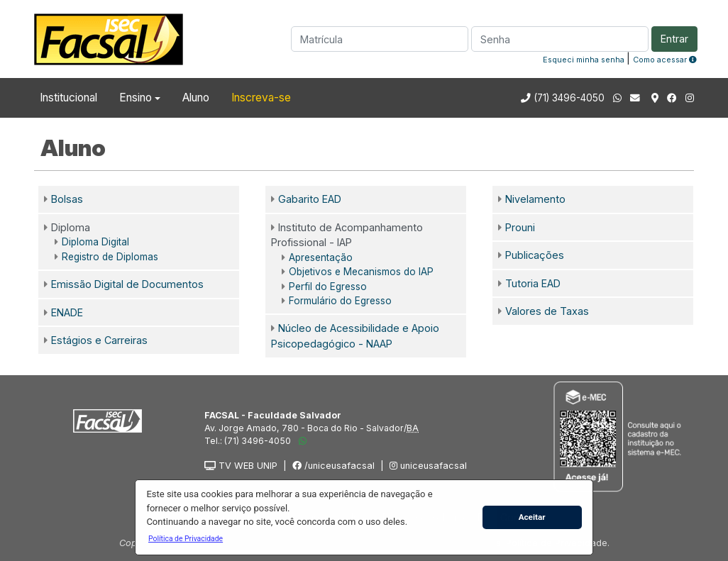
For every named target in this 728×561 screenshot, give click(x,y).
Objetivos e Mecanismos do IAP (361, 272)
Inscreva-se (261, 98)
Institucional (68, 98)
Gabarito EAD (310, 199)
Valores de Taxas (547, 311)
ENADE (67, 312)
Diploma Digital (95, 242)
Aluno (196, 98)
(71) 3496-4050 (569, 98)
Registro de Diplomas (110, 257)
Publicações (535, 255)
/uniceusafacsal (333, 466)
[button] (185, 538)
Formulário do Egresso (340, 301)
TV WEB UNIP (241, 466)
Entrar (674, 39)
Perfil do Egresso (328, 287)
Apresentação (321, 257)
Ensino (136, 98)
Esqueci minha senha (584, 60)
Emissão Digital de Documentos (127, 284)
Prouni (520, 227)
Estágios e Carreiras (99, 340)
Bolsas (67, 199)
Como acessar (665, 60)
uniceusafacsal (428, 466)
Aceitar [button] (532, 517)
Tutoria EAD (533, 283)
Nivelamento (535, 199)
